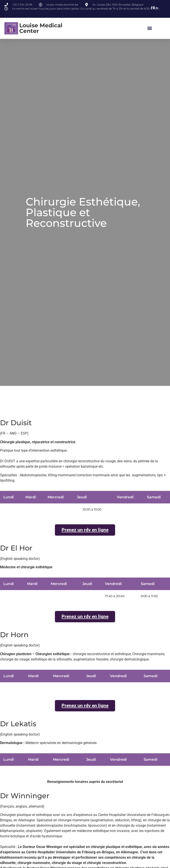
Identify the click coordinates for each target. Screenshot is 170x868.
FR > (154, 8)
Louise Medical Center (41, 28)
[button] (150, 28)
